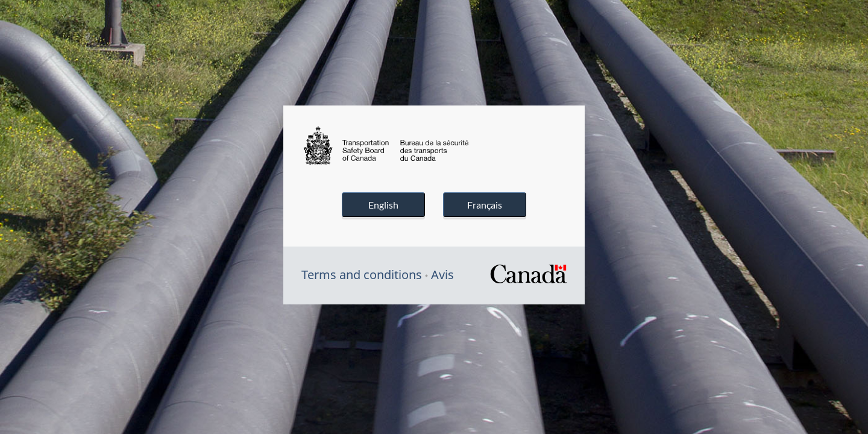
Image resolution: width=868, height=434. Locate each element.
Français (485, 205)
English (383, 205)
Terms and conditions (362, 275)
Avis (442, 275)
